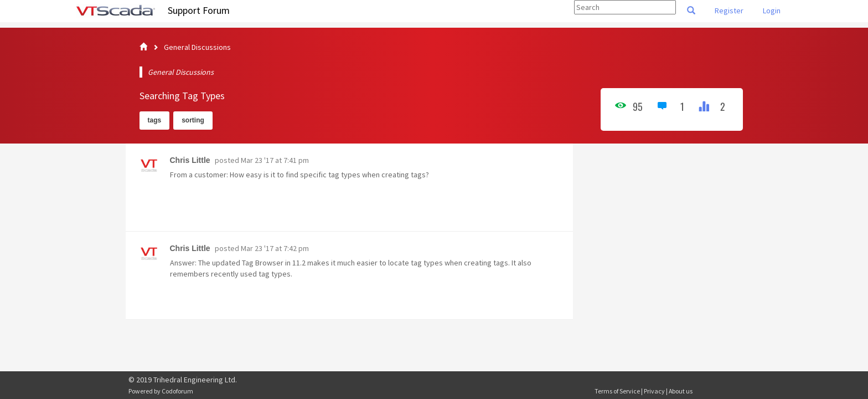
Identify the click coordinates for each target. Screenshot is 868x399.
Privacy (654, 391)
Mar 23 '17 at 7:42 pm (275, 248)
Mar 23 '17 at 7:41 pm (275, 160)
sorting (193, 120)
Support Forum (199, 10)
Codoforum (177, 391)
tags (155, 120)
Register (729, 11)
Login (772, 11)
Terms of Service (617, 391)
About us (681, 391)
